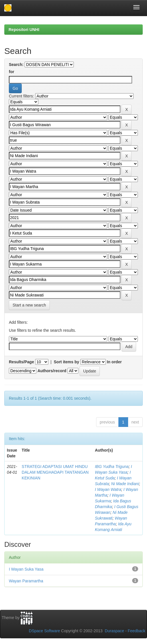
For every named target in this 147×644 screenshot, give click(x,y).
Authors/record (52, 371)
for (12, 72)
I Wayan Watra (108, 489)
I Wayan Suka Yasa (26, 569)
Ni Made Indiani (125, 484)
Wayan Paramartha (26, 581)
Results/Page (21, 362)
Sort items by (66, 362)
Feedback (137, 631)
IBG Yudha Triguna (112, 467)
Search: (16, 65)
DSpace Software (44, 631)
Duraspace (114, 631)
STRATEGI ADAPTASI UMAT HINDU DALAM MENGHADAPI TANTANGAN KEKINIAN (55, 472)
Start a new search (29, 305)
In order (114, 362)
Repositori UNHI (24, 30)
